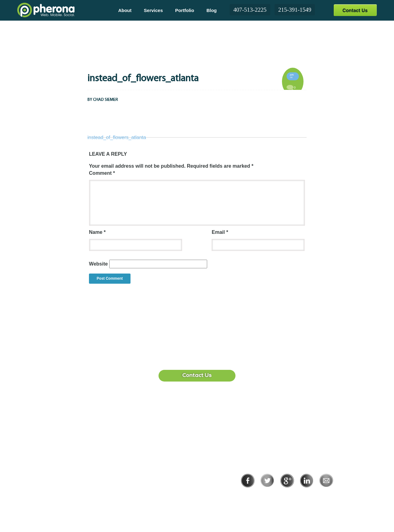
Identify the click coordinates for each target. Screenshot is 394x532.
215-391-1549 (295, 10)
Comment (102, 173)
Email (220, 232)
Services (153, 10)
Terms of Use (308, 496)
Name (97, 232)
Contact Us (355, 10)
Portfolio (185, 10)
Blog (212, 10)
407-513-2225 (250, 10)
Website (98, 264)
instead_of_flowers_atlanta (117, 137)
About (125, 10)
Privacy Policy (267, 496)
